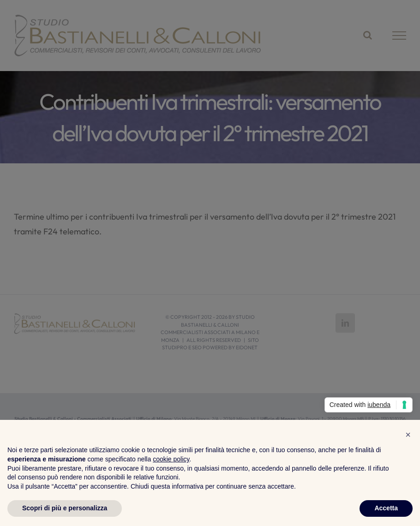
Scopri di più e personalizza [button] (65, 508)
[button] (408, 435)
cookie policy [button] (171, 459)
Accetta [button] (386, 508)
